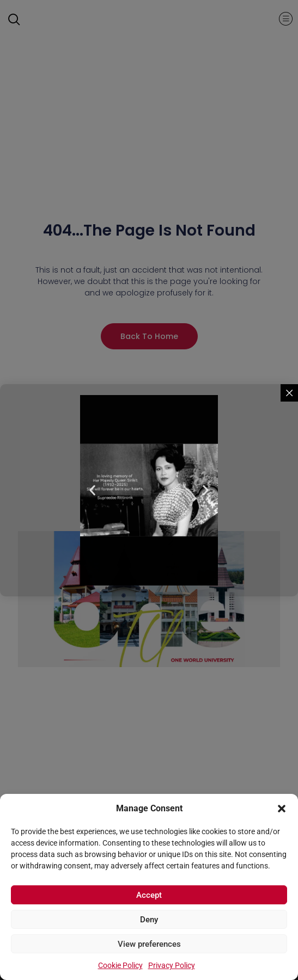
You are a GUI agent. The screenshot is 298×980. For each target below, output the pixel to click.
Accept (149, 896)
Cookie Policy (120, 966)
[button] (282, 804)
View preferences (149, 945)
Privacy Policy (172, 966)
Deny (149, 921)
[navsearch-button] (19, 21)
